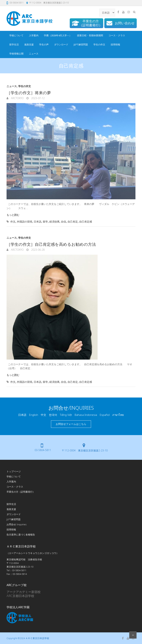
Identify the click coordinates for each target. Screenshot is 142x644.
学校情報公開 (16, 54)
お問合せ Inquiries (16, 524)
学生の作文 (99, 44)
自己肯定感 (86, 222)
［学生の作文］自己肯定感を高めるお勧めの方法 (51, 244)
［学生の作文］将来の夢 (29, 93)
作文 (13, 222)
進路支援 (29, 44)
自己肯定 (73, 222)
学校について (16, 35)
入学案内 (34, 35)
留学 (45, 222)
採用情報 (115, 44)
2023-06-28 (38, 250)
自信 (64, 222)
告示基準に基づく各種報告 (21, 535)
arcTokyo (17, 98)
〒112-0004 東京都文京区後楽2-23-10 (49, 3)
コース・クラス (117, 35)
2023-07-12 (38, 98)
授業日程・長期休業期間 (90, 35)
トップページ (14, 471)
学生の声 (44, 44)
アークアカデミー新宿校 (24, 592)
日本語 (38, 222)
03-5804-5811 (17, 3)
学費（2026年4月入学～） (58, 35)
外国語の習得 (25, 222)
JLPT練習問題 (81, 44)
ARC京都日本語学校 (20, 596)
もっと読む (13, 215)
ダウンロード (61, 44)
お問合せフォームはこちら (71, 424)
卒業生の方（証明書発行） (21, 492)
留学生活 (14, 44)
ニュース (34, 54)
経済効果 (54, 222)
